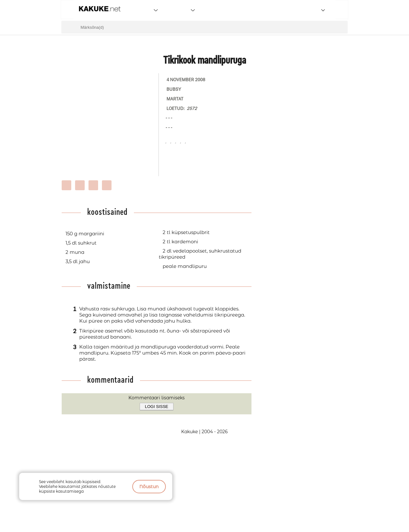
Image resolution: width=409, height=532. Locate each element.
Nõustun (149, 487)
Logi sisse (157, 407)
